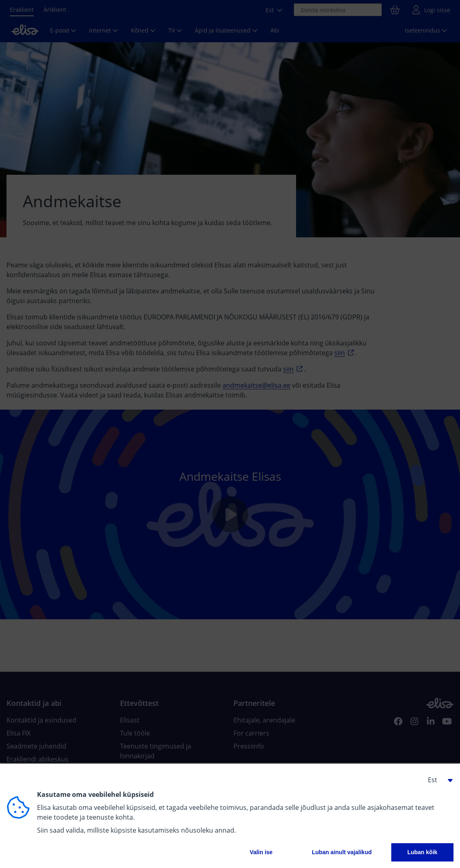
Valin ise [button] (261, 852)
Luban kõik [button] (422, 852)
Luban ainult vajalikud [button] (342, 852)
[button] (437, 780)
